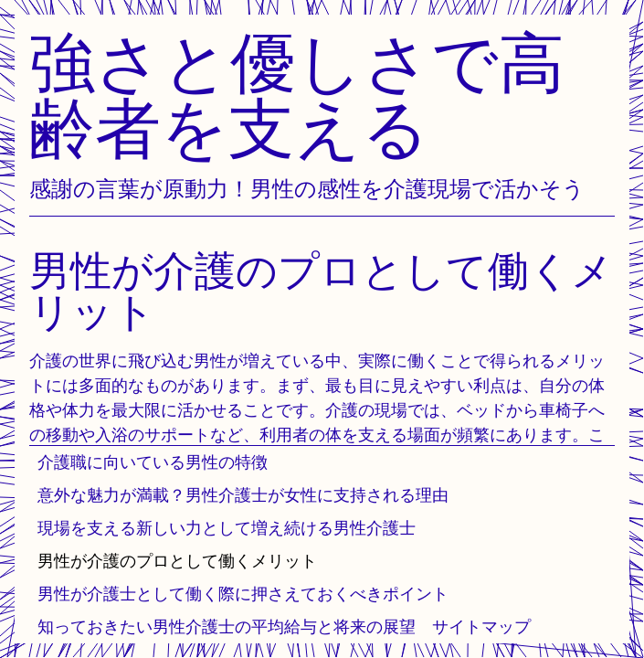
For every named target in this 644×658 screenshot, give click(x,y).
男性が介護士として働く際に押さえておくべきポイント (243, 594)
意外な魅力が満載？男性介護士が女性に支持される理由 (243, 495)
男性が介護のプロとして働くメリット (177, 561)
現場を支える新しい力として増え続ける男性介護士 (227, 528)
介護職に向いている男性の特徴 (153, 462)
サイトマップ (481, 626)
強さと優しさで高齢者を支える (297, 95)
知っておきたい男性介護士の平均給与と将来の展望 (227, 626)
